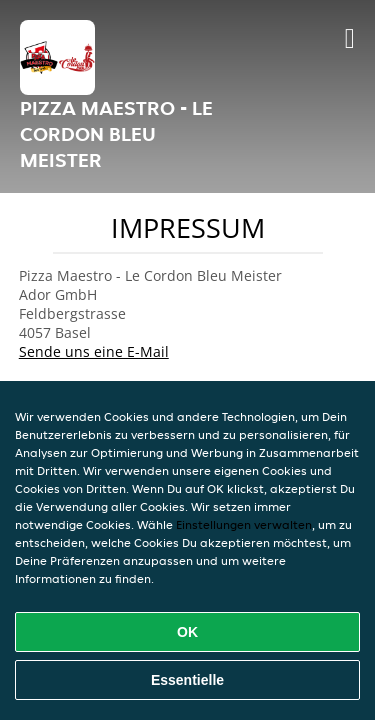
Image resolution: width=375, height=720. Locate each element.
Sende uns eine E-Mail (94, 351)
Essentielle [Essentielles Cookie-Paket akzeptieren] (187, 680)
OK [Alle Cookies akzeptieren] (187, 632)
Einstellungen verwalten (244, 524)
